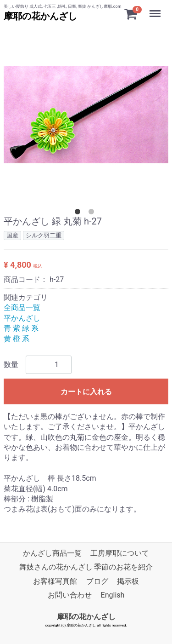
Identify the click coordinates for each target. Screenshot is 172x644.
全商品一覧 (22, 308)
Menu (156, 9)
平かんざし (22, 318)
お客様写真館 (55, 581)
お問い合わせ (70, 595)
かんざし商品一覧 (52, 553)
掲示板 (128, 581)
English (113, 595)
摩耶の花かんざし (40, 16)
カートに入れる (86, 392)
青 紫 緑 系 (21, 328)
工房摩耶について (120, 553)
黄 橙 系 (17, 339)
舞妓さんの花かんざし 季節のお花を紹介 (86, 567)
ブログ (97, 581)
